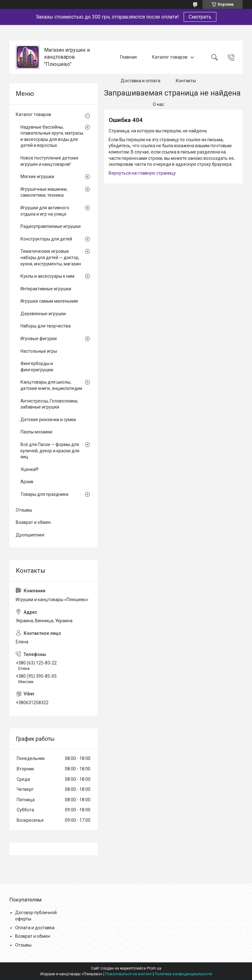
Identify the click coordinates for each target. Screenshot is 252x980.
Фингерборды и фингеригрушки (37, 367)
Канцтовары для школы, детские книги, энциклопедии (51, 385)
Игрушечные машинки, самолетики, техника (44, 192)
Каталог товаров (170, 57)
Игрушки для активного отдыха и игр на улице (45, 211)
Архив (27, 482)
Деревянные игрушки (43, 314)
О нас (158, 104)
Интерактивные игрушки (46, 289)
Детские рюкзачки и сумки (48, 420)
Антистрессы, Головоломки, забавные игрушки (49, 404)
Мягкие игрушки (37, 177)
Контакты (186, 81)
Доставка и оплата (140, 81)
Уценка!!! (29, 469)
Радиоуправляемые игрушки (51, 226)
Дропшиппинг (30, 535)
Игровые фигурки (39, 339)
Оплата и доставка (35, 928)
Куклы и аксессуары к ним (47, 276)
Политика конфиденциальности (183, 974)
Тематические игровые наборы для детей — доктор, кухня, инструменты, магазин (51, 257)
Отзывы (24, 510)
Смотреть (200, 17)
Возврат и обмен (33, 522)
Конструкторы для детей (46, 239)
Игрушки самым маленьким (49, 301)
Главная (128, 57)
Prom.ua (154, 968)
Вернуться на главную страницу (142, 173)
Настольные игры (39, 351)
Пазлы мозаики (36, 432)
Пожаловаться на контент (129, 974)
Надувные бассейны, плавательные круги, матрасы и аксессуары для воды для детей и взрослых (52, 136)
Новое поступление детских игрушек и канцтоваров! (49, 161)
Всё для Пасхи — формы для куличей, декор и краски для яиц (50, 451)
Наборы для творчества (46, 326)
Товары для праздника (44, 494)
